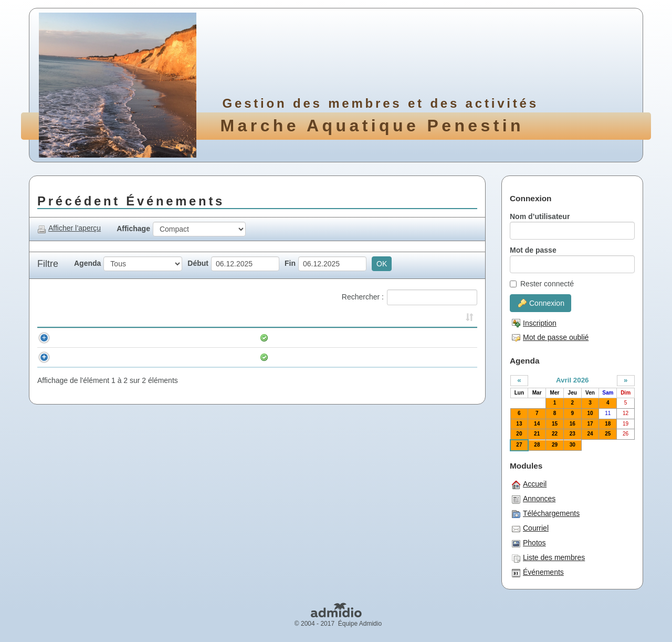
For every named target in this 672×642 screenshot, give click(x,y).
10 (590, 413)
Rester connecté (542, 284)
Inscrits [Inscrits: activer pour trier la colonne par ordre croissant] (374, 319)
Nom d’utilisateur (540, 216)
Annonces (534, 499)
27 (519, 445)
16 (573, 424)
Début (198, 263)
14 (537, 424)
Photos (529, 543)
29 (555, 445)
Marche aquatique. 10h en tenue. (235, 338)
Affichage (133, 229)
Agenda (87, 263)
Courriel (530, 529)
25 (608, 434)
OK (382, 264)
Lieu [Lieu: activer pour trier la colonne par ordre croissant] (411, 319)
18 (608, 424)
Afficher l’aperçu (69, 228)
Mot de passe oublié (550, 337)
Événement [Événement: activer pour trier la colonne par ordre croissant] (199, 319)
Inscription (534, 323)
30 (573, 445)
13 (519, 424)
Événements (538, 573)
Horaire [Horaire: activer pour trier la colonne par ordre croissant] (71, 319)
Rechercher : (409, 297)
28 (537, 445)
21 (537, 434)
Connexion (541, 303)
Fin (290, 263)
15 (555, 424)
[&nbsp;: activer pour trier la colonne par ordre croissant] (46, 319)
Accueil (529, 484)
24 (590, 434)
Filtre (48, 264)
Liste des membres (548, 558)
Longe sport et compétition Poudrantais (250, 357)
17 (590, 424)
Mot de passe (533, 250)
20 (519, 434)
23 (573, 434)
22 (555, 434)
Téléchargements (546, 514)
